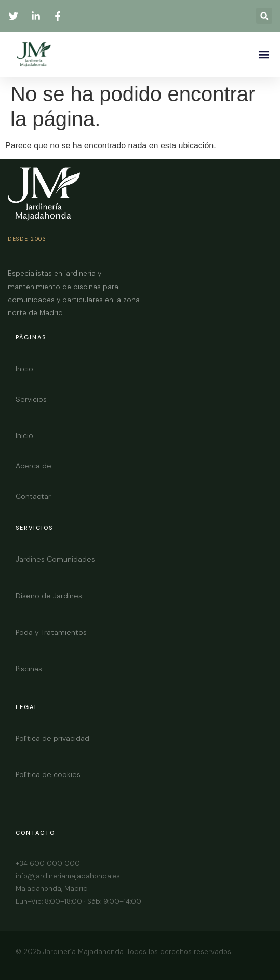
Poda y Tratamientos (51, 632)
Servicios (31, 399)
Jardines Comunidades (55, 559)
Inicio (24, 369)
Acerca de (34, 466)
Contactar (33, 496)
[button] (264, 16)
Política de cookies (48, 774)
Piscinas (29, 669)
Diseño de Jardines (49, 596)
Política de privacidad (52, 738)
